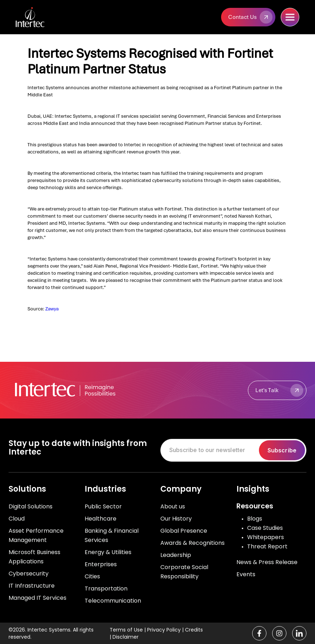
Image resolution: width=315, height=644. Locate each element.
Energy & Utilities (108, 552)
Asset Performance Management (36, 535)
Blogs (255, 519)
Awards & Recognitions (192, 543)
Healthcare (101, 519)
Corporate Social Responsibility (184, 572)
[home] (42, 17)
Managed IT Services (37, 598)
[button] (290, 17)
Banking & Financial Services (112, 535)
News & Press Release (267, 562)
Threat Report (267, 546)
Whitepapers (266, 537)
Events (246, 574)
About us (173, 506)
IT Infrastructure (32, 586)
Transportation (106, 589)
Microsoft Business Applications (34, 557)
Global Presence (184, 531)
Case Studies (265, 528)
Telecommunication (113, 601)
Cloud (17, 519)
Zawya (52, 309)
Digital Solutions (31, 506)
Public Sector (103, 506)
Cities (92, 576)
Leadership (176, 555)
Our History (176, 519)
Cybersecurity (29, 574)
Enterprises (101, 564)
